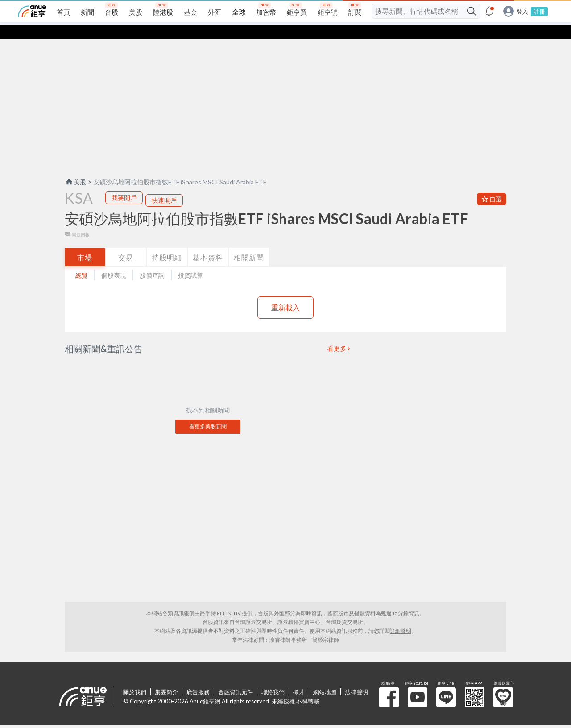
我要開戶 (124, 183)
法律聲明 (356, 678)
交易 (126, 243)
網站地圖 (325, 678)
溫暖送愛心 (503, 683)
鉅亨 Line (446, 683)
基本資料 (208, 243)
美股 (75, 168)
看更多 (337, 334)
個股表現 (114, 261)
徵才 (299, 678)
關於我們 (135, 678)
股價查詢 (152, 261)
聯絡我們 (273, 678)
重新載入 (285, 293)
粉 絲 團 (389, 683)
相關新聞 (249, 243)
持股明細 (167, 243)
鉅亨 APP (475, 683)
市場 (85, 243)
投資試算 (190, 261)
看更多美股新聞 (208, 412)
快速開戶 (164, 186)
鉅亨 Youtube (418, 683)
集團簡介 (166, 678)
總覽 (82, 261)
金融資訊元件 (236, 678)
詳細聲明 (401, 617)
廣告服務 (198, 678)
